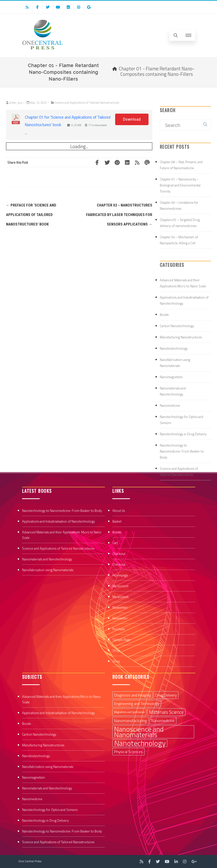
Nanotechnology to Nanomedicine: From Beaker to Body (182, 451)
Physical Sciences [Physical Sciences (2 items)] (128, 752)
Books (164, 315)
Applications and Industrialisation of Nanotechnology (58, 521)
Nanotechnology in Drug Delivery (183, 434)
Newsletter (120, 607)
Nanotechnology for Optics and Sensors (50, 810)
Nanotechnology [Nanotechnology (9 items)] (140, 743)
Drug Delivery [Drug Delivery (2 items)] (166, 695)
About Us (119, 511)
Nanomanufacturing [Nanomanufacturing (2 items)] (130, 721)
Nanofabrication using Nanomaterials (48, 570)
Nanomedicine (170, 405)
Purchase (119, 629)
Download (132, 119)
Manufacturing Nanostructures (181, 337)
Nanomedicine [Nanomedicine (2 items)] (163, 721)
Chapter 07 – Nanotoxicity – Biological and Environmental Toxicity (180, 185)
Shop (116, 650)
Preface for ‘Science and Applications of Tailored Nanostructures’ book (31, 215)
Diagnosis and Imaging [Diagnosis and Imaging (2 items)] (132, 695)
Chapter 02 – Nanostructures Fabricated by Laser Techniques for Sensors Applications (119, 215)
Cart (115, 543)
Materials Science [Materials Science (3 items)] (166, 712)
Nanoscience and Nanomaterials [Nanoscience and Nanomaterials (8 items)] (139, 732)
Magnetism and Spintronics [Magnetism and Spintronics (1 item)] (129, 712)
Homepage (120, 575)
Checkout (119, 554)
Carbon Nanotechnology (177, 326)
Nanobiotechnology (174, 348)
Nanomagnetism (171, 377)
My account (120, 586)
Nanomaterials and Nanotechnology (47, 559)
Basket (117, 521)
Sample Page (121, 640)
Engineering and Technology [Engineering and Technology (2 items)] (137, 704)
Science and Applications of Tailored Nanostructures (87, 102)
